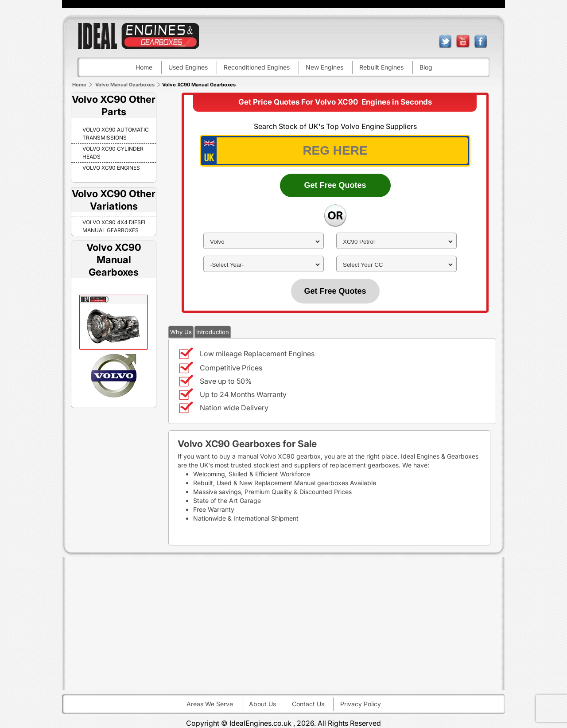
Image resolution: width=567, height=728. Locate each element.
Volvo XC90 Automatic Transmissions (116, 134)
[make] (264, 242)
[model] (396, 242)
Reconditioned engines (257, 67)
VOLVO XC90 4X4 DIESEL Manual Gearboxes (115, 226)
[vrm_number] (335, 151)
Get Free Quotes (335, 185)
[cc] (396, 265)
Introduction (213, 332)
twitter (445, 41)
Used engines (188, 67)
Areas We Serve (210, 704)
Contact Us (308, 704)
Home (144, 67)
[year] (264, 265)
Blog (426, 67)
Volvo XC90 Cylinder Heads (113, 153)
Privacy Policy (361, 704)
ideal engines (138, 36)
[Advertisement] (283, 623)
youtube (463, 41)
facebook (481, 41)
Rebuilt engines (381, 67)
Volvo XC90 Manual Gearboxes (114, 260)
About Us (262, 704)
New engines (324, 67)
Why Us (181, 332)
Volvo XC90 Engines (111, 168)
